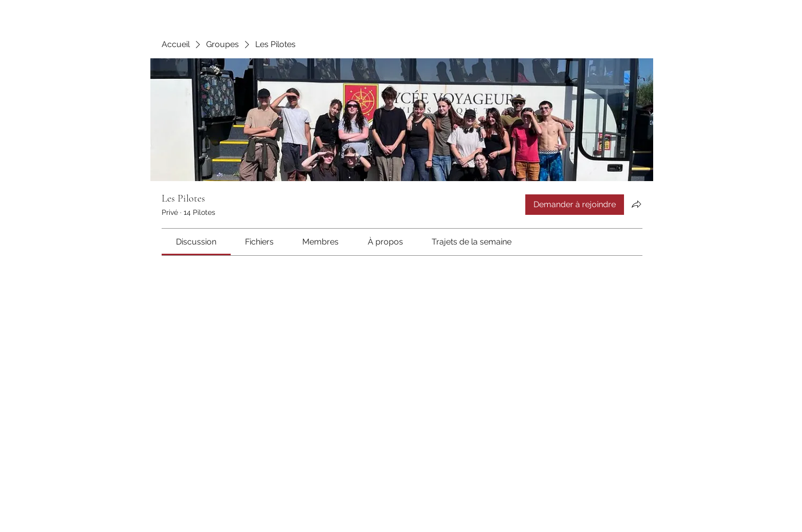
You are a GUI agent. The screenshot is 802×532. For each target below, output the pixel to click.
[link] (196, 242)
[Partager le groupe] (636, 204)
